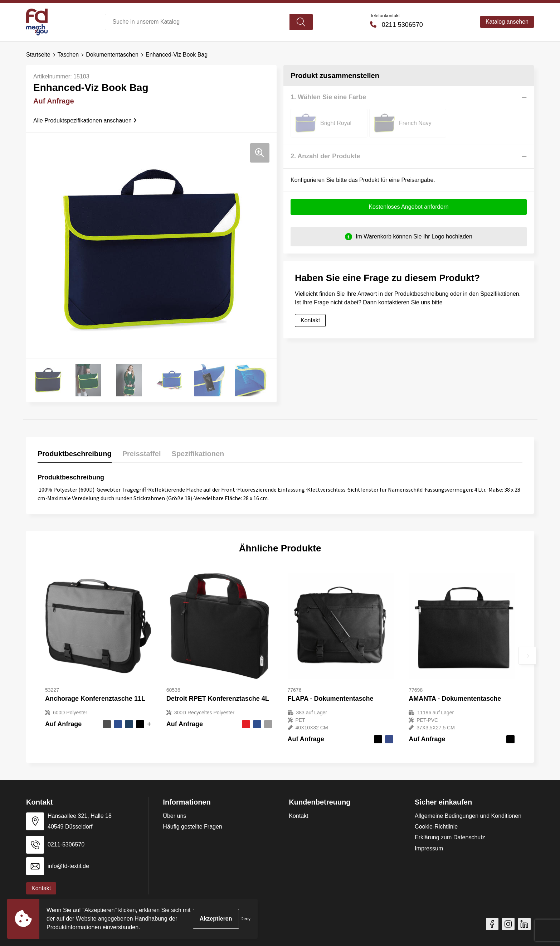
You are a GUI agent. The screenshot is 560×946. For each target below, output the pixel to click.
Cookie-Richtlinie (436, 827)
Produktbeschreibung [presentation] (75, 454)
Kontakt (310, 320)
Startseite (38, 55)
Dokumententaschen (112, 55)
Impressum (429, 848)
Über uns (174, 816)
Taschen (68, 55)
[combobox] (197, 22)
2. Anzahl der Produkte (325, 156)
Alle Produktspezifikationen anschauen (85, 120)
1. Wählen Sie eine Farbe (328, 97)
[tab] (75, 455)
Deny (245, 919)
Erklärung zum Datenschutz (450, 837)
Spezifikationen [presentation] (198, 454)
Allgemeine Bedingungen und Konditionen (468, 816)
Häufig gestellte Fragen (192, 827)
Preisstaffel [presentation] (142, 454)
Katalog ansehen (507, 22)
